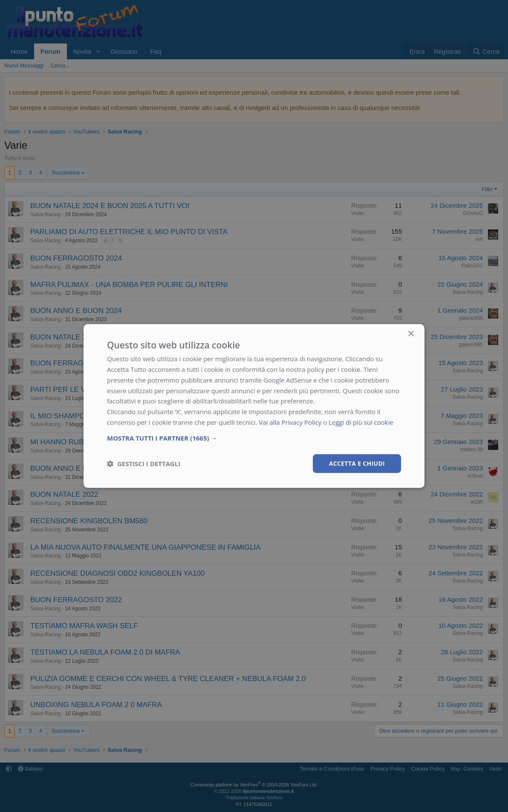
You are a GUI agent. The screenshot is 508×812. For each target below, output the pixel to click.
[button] (254, 438)
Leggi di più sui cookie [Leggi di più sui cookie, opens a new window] (361, 422)
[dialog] (254, 406)
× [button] (411, 334)
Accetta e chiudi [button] (356, 463)
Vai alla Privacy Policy (290, 422)
